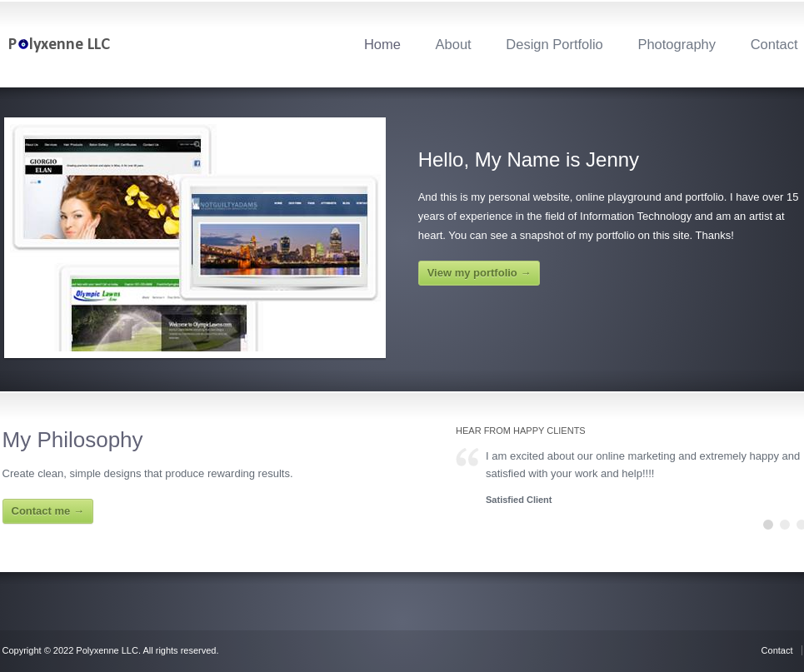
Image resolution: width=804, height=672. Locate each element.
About (454, 44)
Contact (774, 44)
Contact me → (48, 511)
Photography (677, 44)
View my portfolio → (479, 273)
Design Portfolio (554, 44)
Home (382, 44)
